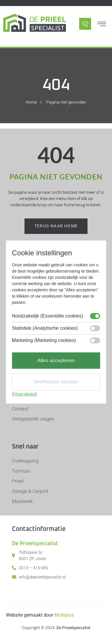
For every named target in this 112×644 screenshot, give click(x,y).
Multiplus (64, 615)
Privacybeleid (24, 394)
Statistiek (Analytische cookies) (45, 328)
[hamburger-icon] (102, 25)
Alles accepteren (56, 361)
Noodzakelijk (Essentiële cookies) (47, 316)
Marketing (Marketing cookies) (44, 340)
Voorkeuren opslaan (56, 382)
